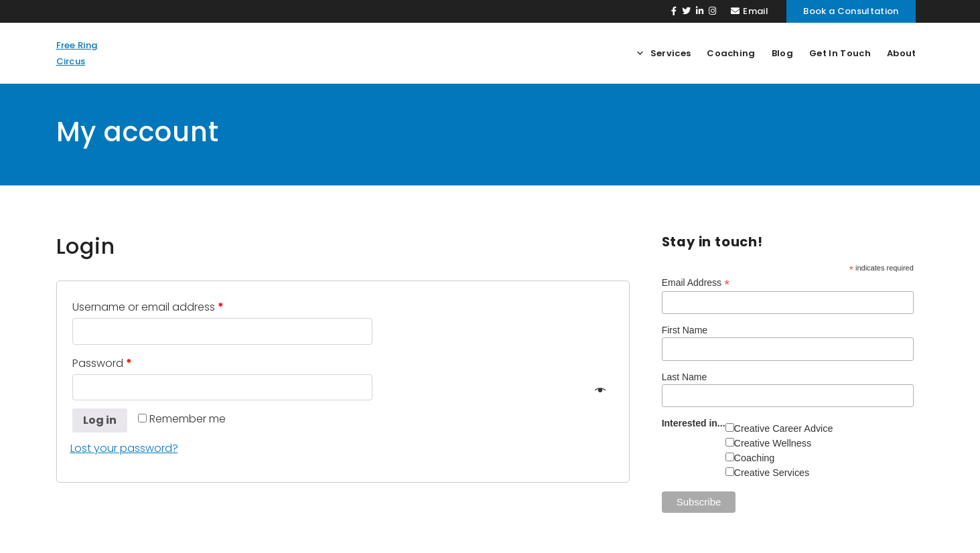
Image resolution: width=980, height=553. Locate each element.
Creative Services (772, 473)
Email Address (696, 283)
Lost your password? (124, 448)
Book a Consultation (851, 11)
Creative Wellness (773, 443)
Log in (100, 420)
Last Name (685, 377)
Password (102, 363)
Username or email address (148, 307)
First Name (685, 330)
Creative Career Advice (784, 428)
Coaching (755, 458)
